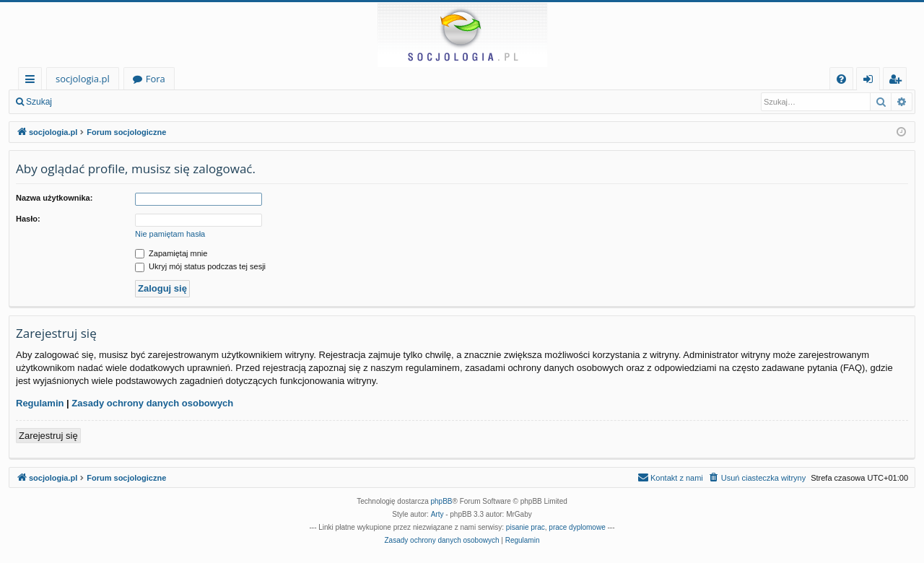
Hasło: (28, 219)
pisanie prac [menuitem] (526, 527)
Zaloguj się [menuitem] (871, 81)
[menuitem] (841, 79)
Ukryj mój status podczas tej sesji (200, 266)
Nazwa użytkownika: (54, 198)
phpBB (442, 501)
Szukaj (39, 102)
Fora (156, 79)
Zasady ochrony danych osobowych (152, 403)
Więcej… (33, 81)
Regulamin (40, 403)
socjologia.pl (83, 79)
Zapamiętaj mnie (171, 253)
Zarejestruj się (164, 102)
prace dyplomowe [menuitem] (577, 527)
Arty (437, 514)
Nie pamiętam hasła (170, 234)
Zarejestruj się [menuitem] (899, 81)
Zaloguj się (94, 102)
